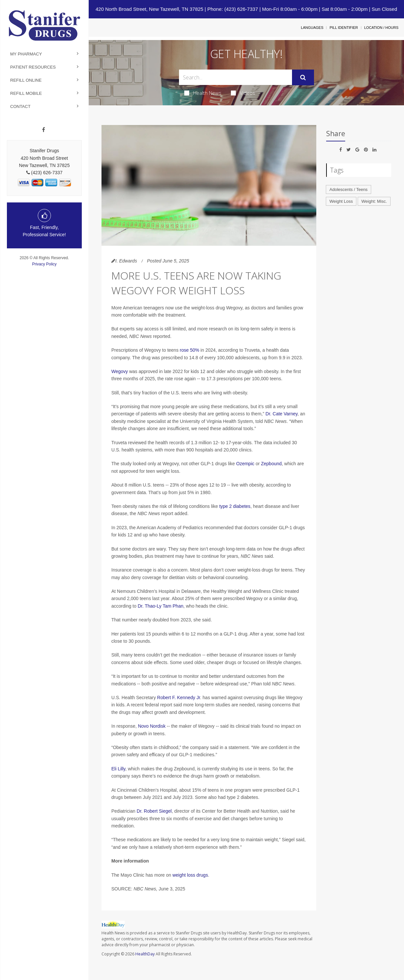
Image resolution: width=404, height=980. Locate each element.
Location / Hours (381, 28)
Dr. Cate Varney (281, 414)
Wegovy (120, 371)
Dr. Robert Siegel (154, 811)
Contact (20, 106)
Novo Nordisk (152, 726)
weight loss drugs (190, 875)
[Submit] (303, 77)
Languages (312, 28)
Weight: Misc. (374, 201)
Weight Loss (341, 201)
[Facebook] (44, 130)
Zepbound (271, 464)
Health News (203, 93)
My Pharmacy (26, 54)
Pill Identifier (344, 28)
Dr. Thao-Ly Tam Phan (160, 606)
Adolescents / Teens (348, 189)
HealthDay (145, 954)
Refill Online (26, 80)
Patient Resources (33, 67)
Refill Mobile (26, 93)
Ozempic (245, 464)
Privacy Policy (45, 264)
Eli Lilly (118, 769)
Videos (243, 93)
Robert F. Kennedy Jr (179, 698)
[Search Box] (236, 77)
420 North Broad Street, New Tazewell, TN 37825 (149, 9)
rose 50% (189, 350)
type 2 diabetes (235, 506)
